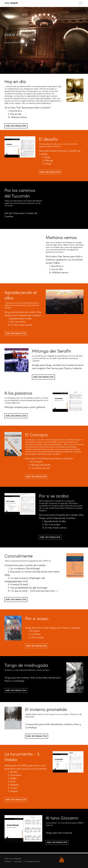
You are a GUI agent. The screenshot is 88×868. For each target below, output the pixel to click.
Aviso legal (18, 861)
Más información (16, 126)
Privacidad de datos (32, 861)
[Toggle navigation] (81, 3)
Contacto (8, 861)
